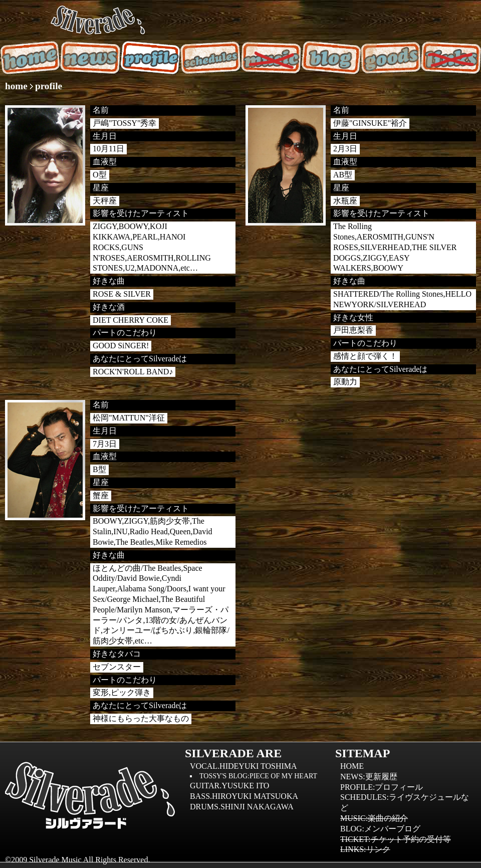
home (30, 58)
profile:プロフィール (382, 787)
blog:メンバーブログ (380, 829)
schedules (210, 58)
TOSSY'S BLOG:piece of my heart (258, 776)
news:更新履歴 (369, 777)
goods (391, 58)
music (271, 58)
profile (150, 58)
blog (331, 58)
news (90, 58)
